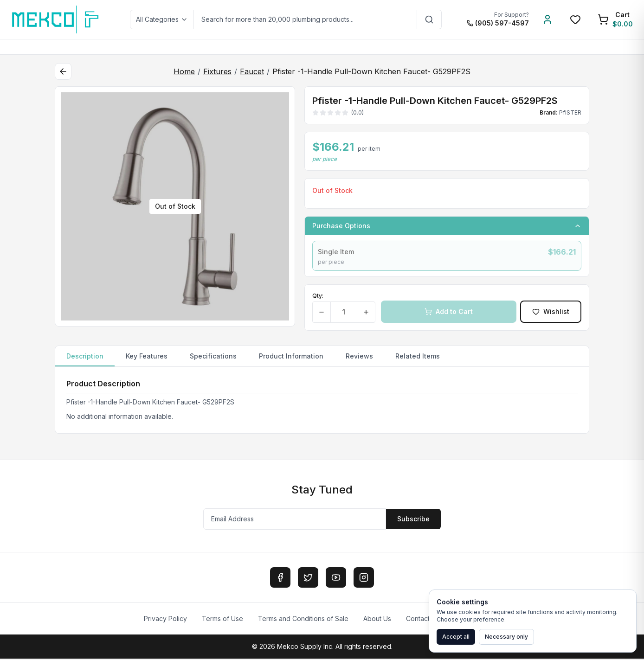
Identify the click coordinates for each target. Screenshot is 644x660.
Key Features (147, 357)
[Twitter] (308, 579)
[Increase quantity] (366, 314)
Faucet (252, 71)
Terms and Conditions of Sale (303, 620)
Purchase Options (447, 226)
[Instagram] (364, 579)
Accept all (456, 637)
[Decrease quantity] (322, 314)
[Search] (429, 19)
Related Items (418, 357)
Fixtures (217, 71)
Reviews (359, 357)
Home (184, 71)
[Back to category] (63, 71)
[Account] (547, 19)
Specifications (213, 357)
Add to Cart (449, 313)
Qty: (318, 297)
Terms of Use (222, 620)
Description (85, 361)
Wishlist (551, 313)
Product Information (291, 357)
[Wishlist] (575, 19)
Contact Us (423, 620)
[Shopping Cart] (615, 19)
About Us (377, 620)
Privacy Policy (165, 620)
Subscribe (413, 520)
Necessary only (506, 637)
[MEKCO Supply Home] (56, 19)
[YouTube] (336, 579)
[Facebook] (280, 579)
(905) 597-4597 (498, 23)
